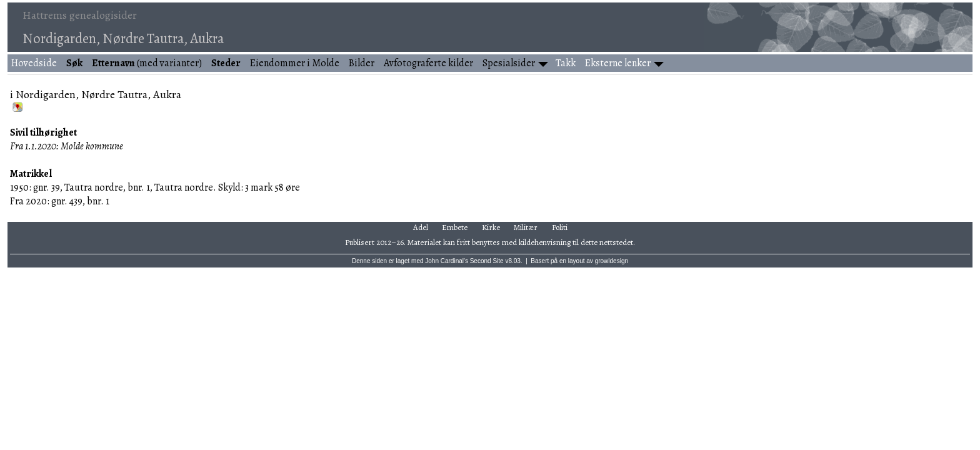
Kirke (491, 227)
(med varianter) (147, 63)
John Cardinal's (447, 261)
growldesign (612, 261)
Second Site (487, 261)
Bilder (362, 63)
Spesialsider (509, 63)
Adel (421, 227)
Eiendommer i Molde (295, 63)
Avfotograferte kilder (428, 63)
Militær (526, 227)
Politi (560, 227)
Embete (455, 227)
